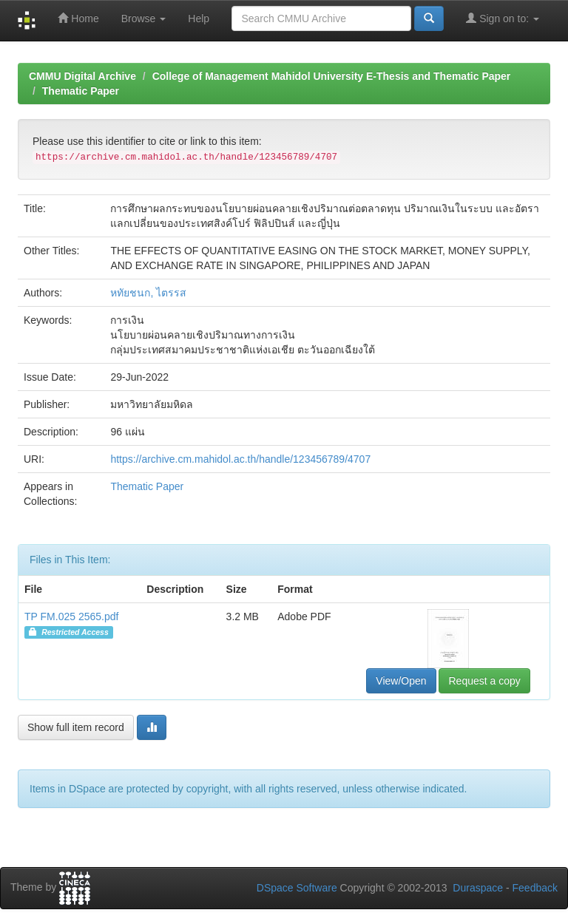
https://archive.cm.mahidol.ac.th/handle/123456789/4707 (240, 459)
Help (199, 18)
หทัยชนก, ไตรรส (148, 293)
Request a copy (484, 681)
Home (78, 18)
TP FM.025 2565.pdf (71, 616)
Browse (144, 18)
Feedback (535, 888)
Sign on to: (503, 18)
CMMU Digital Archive (82, 76)
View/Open (401, 681)
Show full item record (76, 727)
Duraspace (478, 888)
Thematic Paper (81, 91)
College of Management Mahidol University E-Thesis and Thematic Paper (332, 76)
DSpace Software (297, 888)
